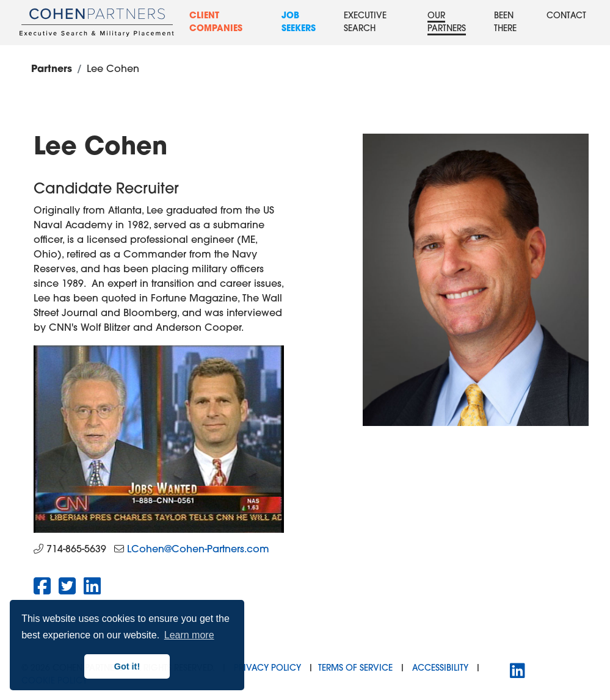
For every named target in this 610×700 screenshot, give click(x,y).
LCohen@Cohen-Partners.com (198, 550)
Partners (52, 70)
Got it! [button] (127, 666)
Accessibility (440, 669)
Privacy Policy (267, 669)
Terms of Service (355, 669)
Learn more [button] (189, 635)
